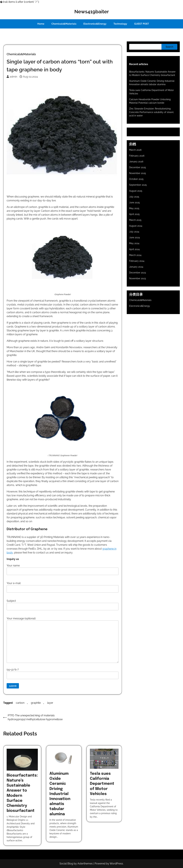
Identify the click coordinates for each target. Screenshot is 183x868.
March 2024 (135, 255)
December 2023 (137, 273)
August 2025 (136, 191)
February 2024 (137, 261)
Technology (120, 24)
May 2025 (134, 208)
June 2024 (135, 237)
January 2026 (136, 162)
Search (169, 47)
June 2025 (135, 203)
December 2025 (138, 167)
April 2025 (134, 214)
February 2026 (137, 156)
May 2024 (134, 243)
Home (41, 24)
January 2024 (136, 267)
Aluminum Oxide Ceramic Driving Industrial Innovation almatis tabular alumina (60, 794)
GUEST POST (142, 24)
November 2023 (137, 278)
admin (12, 77)
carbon (20, 703)
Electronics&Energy (95, 24)
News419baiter (92, 12)
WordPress (116, 864)
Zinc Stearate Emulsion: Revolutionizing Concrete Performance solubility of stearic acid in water (152, 112)
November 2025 (138, 173)
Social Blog (66, 864)
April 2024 (134, 249)
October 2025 (136, 179)
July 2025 (134, 197)
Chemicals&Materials (64, 24)
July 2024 (134, 232)
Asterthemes (85, 864)
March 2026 (135, 150)
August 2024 (136, 226)
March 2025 (135, 220)
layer (50, 703)
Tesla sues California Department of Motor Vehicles (102, 784)
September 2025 (138, 185)
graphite (36, 703)
